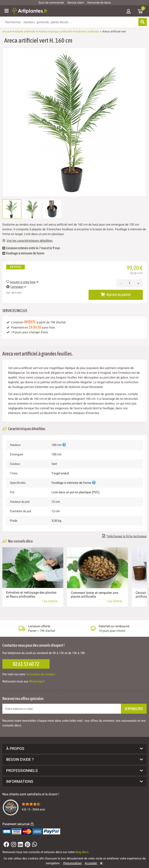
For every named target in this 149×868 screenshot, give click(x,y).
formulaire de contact (40, 674)
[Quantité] (130, 283)
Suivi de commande (51, 3)
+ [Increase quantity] (138, 283)
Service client (76, 3)
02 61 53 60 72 (26, 664)
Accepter (91, 863)
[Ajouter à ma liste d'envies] (8, 59)
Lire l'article (50, 601)
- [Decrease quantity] (121, 283)
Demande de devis (99, 3)
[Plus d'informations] (64, 445)
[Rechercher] (142, 22)
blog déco (82, 852)
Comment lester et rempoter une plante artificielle (94, 595)
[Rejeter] (100, 863)
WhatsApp (36, 681)
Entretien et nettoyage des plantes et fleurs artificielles (31, 594)
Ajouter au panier (116, 294)
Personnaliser (72, 863)
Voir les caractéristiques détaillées (28, 241)
